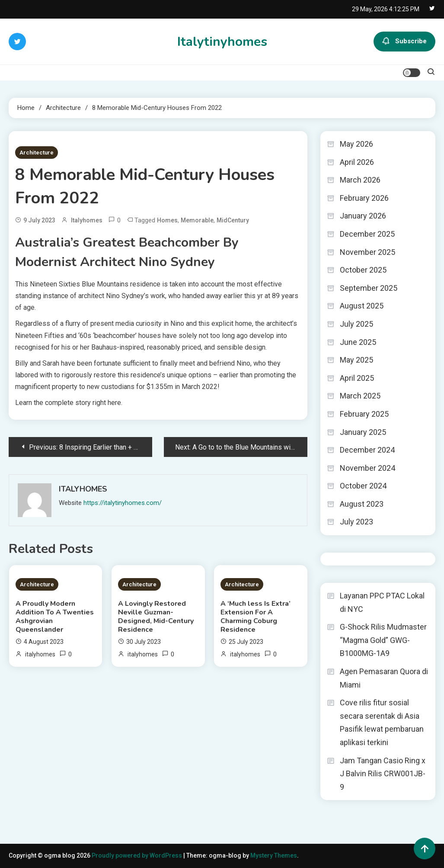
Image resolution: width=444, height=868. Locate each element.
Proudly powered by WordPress (137, 855)
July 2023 (356, 522)
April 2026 (357, 162)
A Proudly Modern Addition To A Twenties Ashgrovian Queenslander (55, 617)
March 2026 (360, 180)
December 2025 (367, 234)
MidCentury (233, 220)
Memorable (197, 220)
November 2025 (367, 252)
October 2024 (363, 486)
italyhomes (87, 220)
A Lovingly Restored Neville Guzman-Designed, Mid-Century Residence (156, 617)
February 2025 (364, 414)
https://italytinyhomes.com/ (123, 503)
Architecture (37, 153)
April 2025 (357, 378)
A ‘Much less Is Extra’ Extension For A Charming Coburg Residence (256, 617)
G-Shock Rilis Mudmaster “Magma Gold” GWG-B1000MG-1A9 (383, 640)
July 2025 (356, 324)
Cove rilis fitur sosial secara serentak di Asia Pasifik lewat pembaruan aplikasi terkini (382, 722)
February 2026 (364, 198)
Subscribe (404, 42)
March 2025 (360, 396)
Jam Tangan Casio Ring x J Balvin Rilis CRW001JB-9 (383, 774)
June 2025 (358, 342)
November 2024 (367, 468)
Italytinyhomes (222, 42)
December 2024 (367, 450)
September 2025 (369, 288)
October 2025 (363, 270)
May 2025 (356, 360)
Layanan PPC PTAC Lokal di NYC (382, 602)
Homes (167, 220)
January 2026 (363, 216)
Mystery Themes (274, 855)
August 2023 (362, 504)
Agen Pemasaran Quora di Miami (384, 678)
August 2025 (362, 306)
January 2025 (363, 432)
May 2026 (356, 144)
